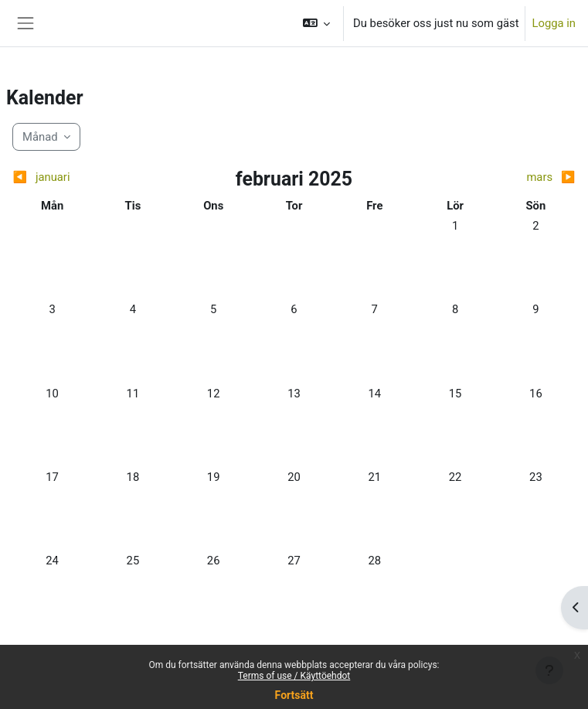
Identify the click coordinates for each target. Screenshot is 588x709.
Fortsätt (294, 695)
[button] (317, 23)
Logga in (554, 23)
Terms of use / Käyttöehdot (294, 676)
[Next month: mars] (506, 177)
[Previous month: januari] (82, 177)
